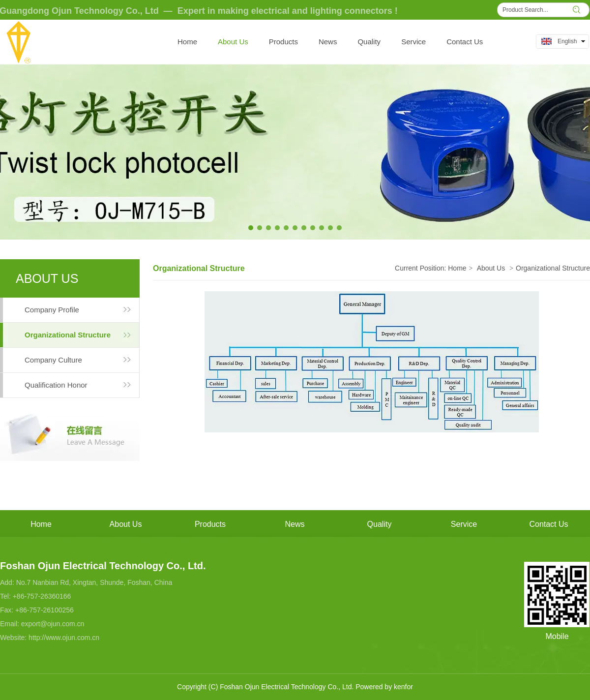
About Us (491, 268)
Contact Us (548, 524)
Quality (380, 524)
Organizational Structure (553, 268)
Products (210, 524)
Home (457, 268)
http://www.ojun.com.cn (64, 638)
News (295, 524)
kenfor (403, 687)
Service (464, 524)
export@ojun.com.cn (53, 624)
